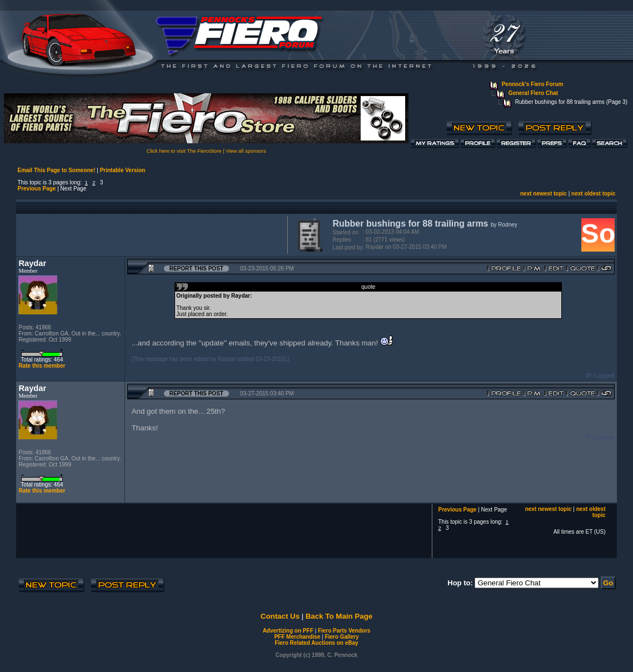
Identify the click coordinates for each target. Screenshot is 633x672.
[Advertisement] (149, 234)
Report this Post (196, 269)
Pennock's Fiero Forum (533, 84)
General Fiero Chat (533, 93)
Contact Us (280, 616)
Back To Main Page (339, 616)
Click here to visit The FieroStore (184, 151)
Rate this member (42, 366)
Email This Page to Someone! (56, 170)
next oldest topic (593, 194)
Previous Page (36, 189)
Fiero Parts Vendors (344, 631)
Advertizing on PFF (288, 631)
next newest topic (544, 194)
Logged (604, 376)
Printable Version (123, 170)
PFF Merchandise (297, 637)
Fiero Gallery (342, 637)
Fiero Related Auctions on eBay (316, 643)
